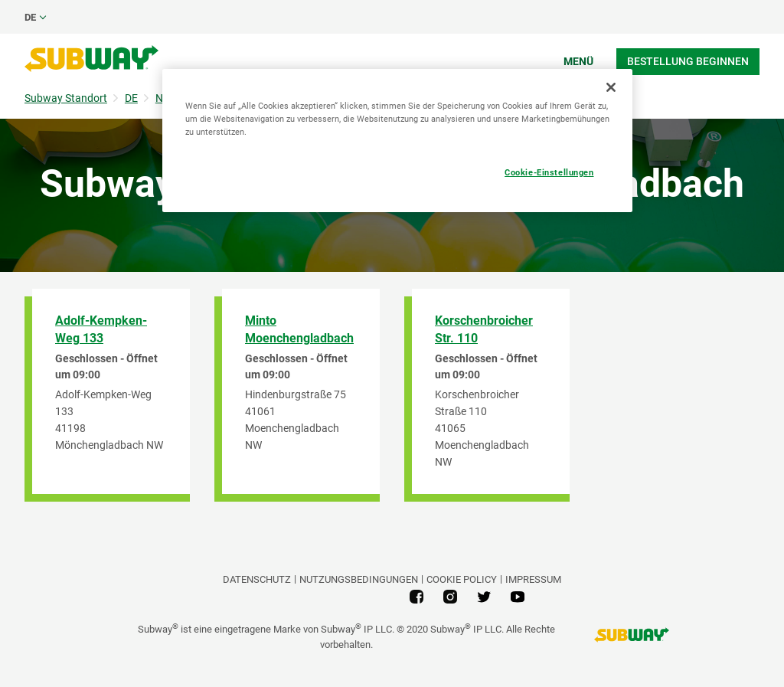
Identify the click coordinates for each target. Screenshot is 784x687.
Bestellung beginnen (688, 61)
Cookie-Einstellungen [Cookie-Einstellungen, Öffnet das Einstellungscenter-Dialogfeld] (549, 172)
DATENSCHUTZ (257, 579)
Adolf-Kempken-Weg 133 (101, 329)
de (30, 17)
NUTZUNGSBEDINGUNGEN (359, 579)
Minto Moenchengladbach (299, 329)
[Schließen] (611, 87)
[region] (397, 141)
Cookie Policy (462, 579)
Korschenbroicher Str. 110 (484, 329)
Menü (578, 61)
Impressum (533, 579)
